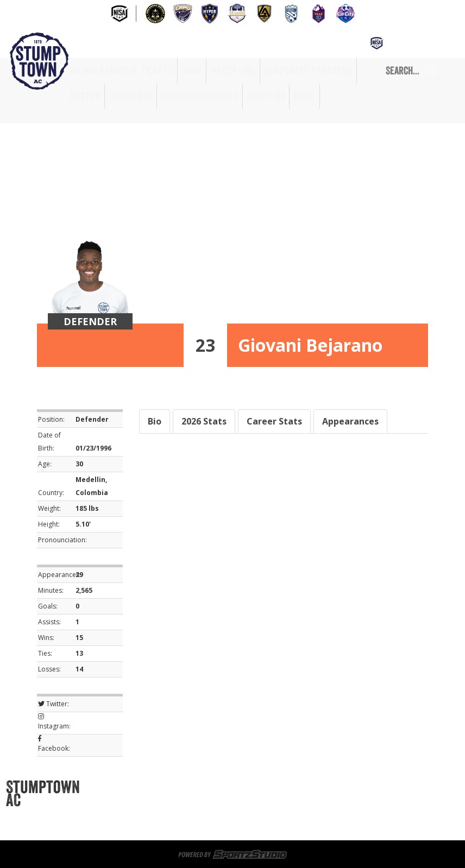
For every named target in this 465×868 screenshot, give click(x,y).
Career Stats (274, 421)
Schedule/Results (200, 96)
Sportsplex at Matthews (249, 787)
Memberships (126, 787)
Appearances (350, 421)
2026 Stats (204, 421)
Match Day (131, 96)
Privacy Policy (128, 826)
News (304, 96)
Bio (155, 421)
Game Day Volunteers (141, 800)
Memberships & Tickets (122, 71)
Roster (85, 96)
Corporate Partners (308, 71)
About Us (266, 96)
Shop (192, 71)
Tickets (176, 787)
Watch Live (233, 71)
